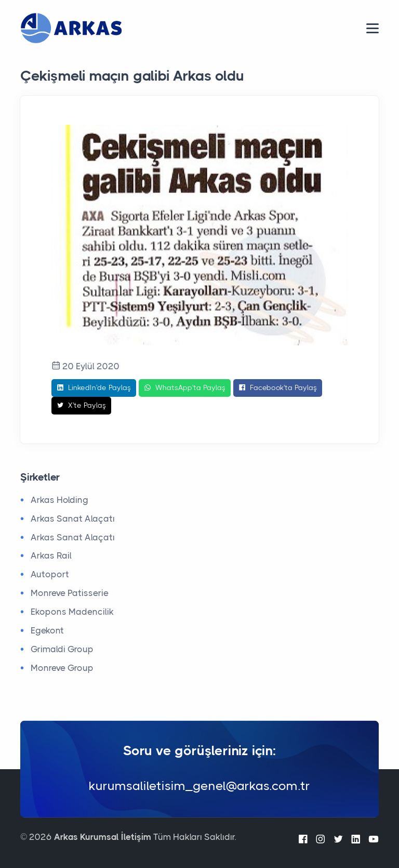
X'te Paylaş (81, 406)
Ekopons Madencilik (72, 612)
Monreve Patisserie (70, 593)
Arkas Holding (59, 500)
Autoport (50, 574)
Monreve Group (62, 668)
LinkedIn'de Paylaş (94, 388)
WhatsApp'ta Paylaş (185, 388)
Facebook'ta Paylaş (278, 388)
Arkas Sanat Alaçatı (73, 519)
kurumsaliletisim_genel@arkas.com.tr (199, 786)
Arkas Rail (51, 555)
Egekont (47, 630)
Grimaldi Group (62, 649)
